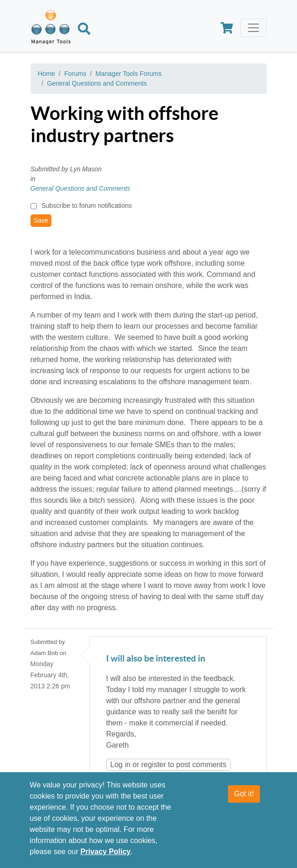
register (154, 765)
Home (47, 74)
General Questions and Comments (97, 83)
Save (41, 220)
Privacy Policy (106, 852)
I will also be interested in (156, 659)
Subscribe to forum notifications (86, 206)
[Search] (84, 30)
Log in (120, 765)
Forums (75, 74)
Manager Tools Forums (129, 74)
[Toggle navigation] (253, 28)
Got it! (244, 794)
